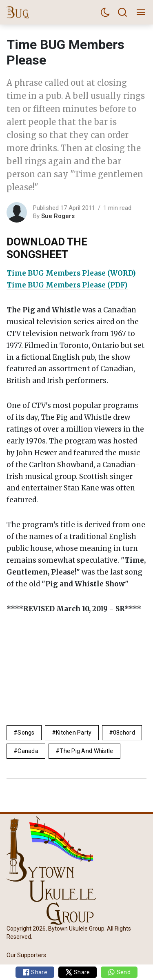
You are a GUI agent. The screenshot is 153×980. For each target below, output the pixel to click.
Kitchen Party (74, 733)
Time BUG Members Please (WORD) (71, 273)
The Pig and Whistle (86, 751)
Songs (26, 733)
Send (119, 972)
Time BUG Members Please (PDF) (67, 285)
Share (35, 972)
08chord (124, 733)
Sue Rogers (58, 216)
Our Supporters (26, 955)
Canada (28, 751)
